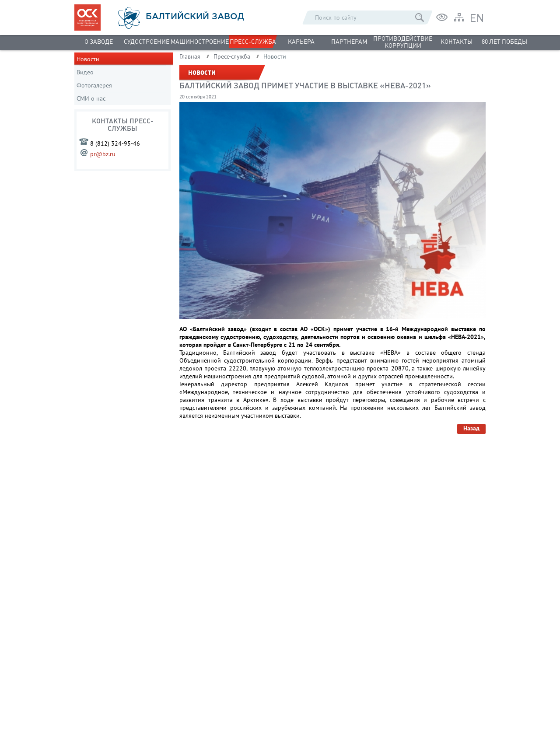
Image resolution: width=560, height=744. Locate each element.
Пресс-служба (253, 42)
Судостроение (147, 42)
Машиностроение (200, 42)
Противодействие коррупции (403, 42)
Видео (85, 72)
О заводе (99, 42)
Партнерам (349, 42)
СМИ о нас (91, 98)
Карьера (301, 42)
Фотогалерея (94, 85)
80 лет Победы (504, 42)
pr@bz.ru (103, 154)
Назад (471, 428)
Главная (190, 56)
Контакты (457, 42)
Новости (88, 59)
